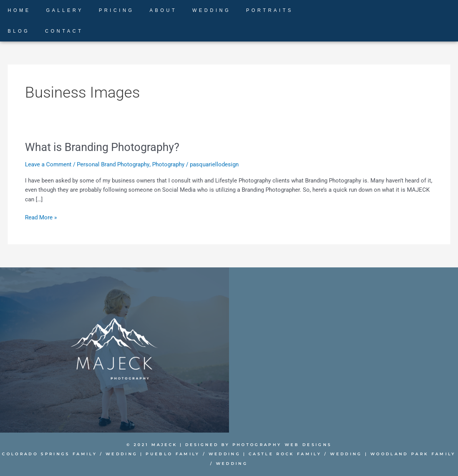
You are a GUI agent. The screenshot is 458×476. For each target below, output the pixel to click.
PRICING (116, 10)
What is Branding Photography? (105, 147)
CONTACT (64, 31)
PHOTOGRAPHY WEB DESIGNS (282, 444)
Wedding (122, 454)
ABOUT (163, 10)
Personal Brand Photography (113, 164)
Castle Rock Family (281, 454)
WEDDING (212, 10)
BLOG (19, 31)
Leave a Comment (48, 164)
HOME (19, 10)
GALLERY (65, 10)
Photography (168, 164)
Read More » (41, 217)
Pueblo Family (172, 454)
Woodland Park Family (404, 454)
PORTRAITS (270, 10)
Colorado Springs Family (51, 454)
